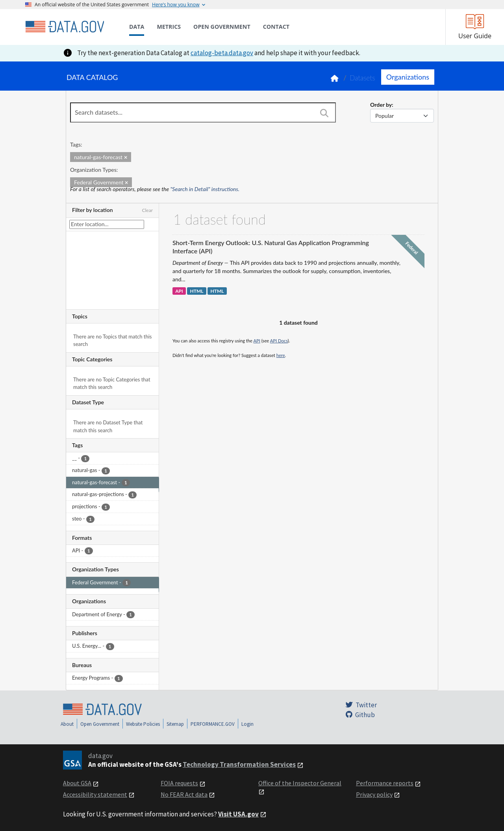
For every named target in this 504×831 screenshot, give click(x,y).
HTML (196, 291)
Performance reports (385, 783)
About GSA (77, 783)
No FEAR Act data (184, 794)
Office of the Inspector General (300, 783)
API (179, 291)
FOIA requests (179, 783)
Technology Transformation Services (239, 764)
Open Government (100, 724)
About (67, 724)
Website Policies (143, 724)
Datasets (362, 78)
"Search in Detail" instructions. (205, 189)
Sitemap (175, 724)
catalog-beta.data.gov (222, 53)
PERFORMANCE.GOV (213, 724)
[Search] (324, 113)
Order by (381, 105)
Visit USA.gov (238, 814)
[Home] (65, 27)
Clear (147, 210)
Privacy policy (374, 794)
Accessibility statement (95, 794)
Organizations (408, 77)
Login (247, 724)
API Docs (279, 341)
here (281, 355)
